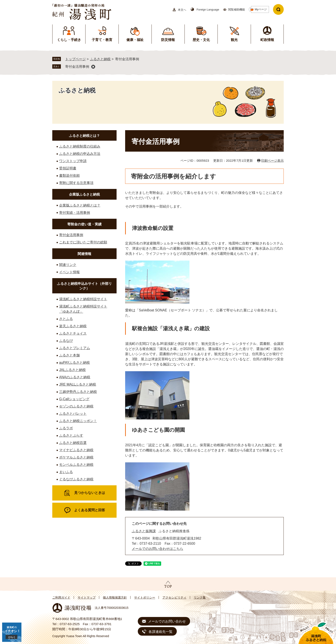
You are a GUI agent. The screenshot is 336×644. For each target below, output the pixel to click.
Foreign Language (208, 10)
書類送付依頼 (69, 176)
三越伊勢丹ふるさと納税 (78, 392)
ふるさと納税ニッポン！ (78, 421)
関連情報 (84, 254)
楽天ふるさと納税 (73, 326)
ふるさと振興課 (144, 531)
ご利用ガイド (61, 597)
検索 (278, 9)
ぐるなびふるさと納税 (76, 479)
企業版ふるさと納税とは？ (80, 205)
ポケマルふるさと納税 (76, 457)
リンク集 (200, 597)
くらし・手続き (69, 40)
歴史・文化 (201, 40)
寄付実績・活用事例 (75, 213)
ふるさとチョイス (73, 333)
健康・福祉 (135, 40)
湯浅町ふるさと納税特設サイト (83, 299)
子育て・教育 (102, 40)
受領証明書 (68, 168)
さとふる (66, 319)
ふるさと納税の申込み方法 (80, 154)
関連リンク (68, 265)
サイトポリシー (145, 597)
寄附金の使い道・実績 (84, 224)
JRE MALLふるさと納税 (78, 384)
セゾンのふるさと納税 (76, 406)
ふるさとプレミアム (75, 348)
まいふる (66, 472)
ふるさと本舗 (69, 355)
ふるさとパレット (73, 414)
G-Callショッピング (74, 399)
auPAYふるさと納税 (74, 363)
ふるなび (66, 341)
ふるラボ (66, 428)
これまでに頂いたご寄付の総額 (83, 242)
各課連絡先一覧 (160, 632)
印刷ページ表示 (272, 161)
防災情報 (168, 40)
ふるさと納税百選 (73, 443)
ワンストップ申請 (73, 161)
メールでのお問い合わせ (167, 621)
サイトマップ (87, 597)
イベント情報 (69, 272)
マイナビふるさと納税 (76, 450)
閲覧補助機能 (237, 10)
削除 (93, 67)
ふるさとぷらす (71, 435)
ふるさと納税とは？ (84, 136)
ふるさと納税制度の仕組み (80, 146)
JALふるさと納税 (72, 370)
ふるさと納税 (100, 59)
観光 (234, 40)
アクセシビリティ (174, 597)
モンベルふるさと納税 (76, 465)
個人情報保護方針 (115, 597)
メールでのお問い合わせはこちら (157, 549)
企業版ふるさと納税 (84, 194)
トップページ (75, 59)
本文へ (182, 10)
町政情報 (267, 40)
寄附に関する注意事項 (76, 183)
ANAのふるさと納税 (75, 377)
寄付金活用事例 (77, 67)
